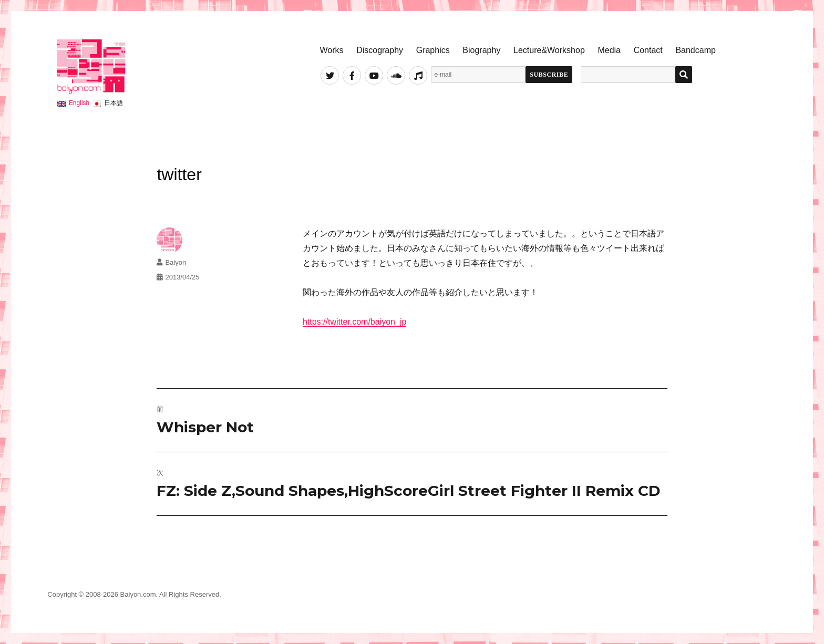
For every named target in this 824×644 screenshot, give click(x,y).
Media (609, 50)
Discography (380, 50)
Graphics (433, 50)
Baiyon (176, 262)
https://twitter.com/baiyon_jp (354, 322)
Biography (481, 50)
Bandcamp (696, 50)
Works (331, 50)
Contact (648, 50)
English (79, 103)
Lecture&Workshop (549, 50)
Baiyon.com (138, 594)
